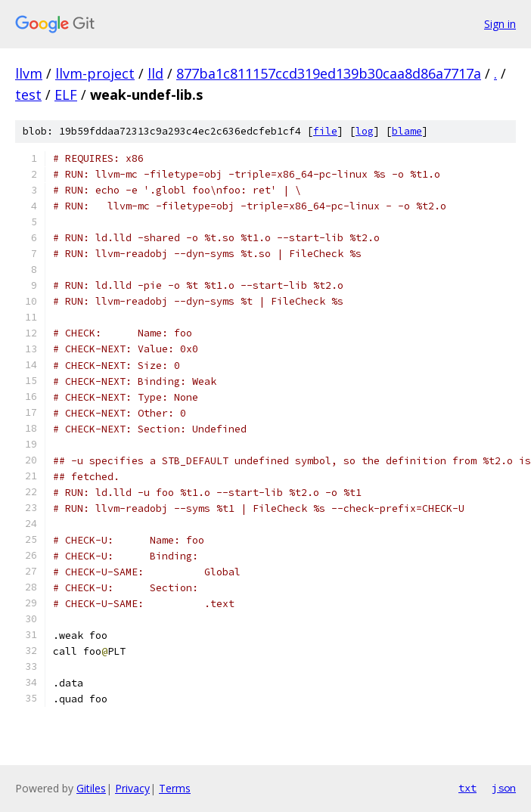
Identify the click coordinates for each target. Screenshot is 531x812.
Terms (175, 788)
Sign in (500, 24)
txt (467, 788)
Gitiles (91, 788)
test (28, 95)
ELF (66, 95)
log (365, 131)
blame (407, 131)
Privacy (132, 788)
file (325, 131)
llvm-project (95, 73)
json (504, 788)
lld (155, 73)
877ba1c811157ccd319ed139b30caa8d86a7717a (329, 73)
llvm (29, 73)
